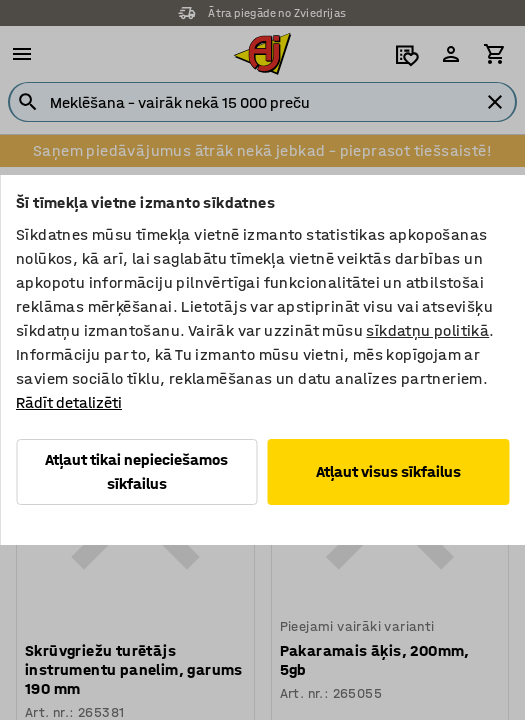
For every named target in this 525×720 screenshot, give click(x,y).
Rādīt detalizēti (69, 402)
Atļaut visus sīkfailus (388, 471)
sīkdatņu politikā (427, 330)
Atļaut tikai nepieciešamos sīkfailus (136, 471)
